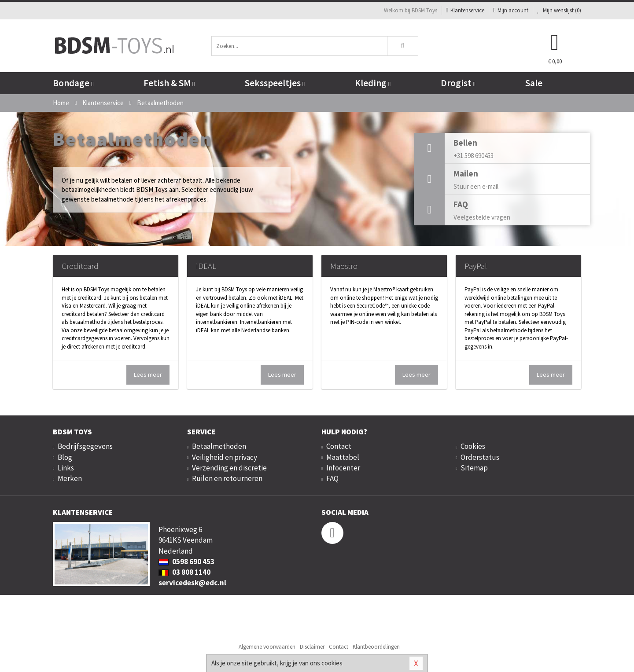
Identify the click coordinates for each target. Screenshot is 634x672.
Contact (339, 446)
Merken (70, 478)
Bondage (73, 83)
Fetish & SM (169, 83)
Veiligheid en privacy (225, 457)
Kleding (373, 83)
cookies (332, 663)
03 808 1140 (184, 572)
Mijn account (511, 10)
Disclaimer (312, 647)
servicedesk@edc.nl (192, 583)
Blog (65, 457)
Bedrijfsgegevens (85, 446)
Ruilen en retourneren (227, 478)
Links (66, 468)
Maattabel (343, 457)
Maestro (344, 266)
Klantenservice (465, 10)
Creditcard (80, 266)
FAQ (332, 478)
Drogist (458, 83)
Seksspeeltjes (275, 83)
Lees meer (148, 375)
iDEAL (206, 266)
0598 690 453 (186, 562)
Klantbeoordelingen (376, 647)
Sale (534, 83)
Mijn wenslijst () (559, 10)
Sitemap (474, 468)
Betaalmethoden (219, 446)
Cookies (473, 446)
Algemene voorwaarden (267, 647)
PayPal (476, 266)
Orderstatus (480, 457)
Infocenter (343, 468)
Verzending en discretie (229, 468)
